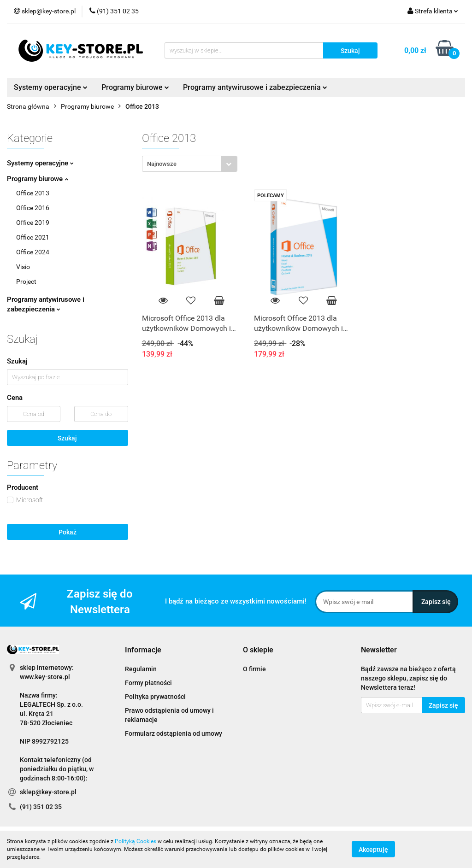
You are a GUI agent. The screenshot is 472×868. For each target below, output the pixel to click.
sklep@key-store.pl (48, 792)
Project (26, 282)
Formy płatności (148, 683)
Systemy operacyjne (51, 87)
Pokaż (68, 532)
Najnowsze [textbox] (162, 164)
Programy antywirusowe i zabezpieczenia (255, 87)
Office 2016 (33, 208)
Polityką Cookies (136, 841)
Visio (23, 267)
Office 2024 (33, 252)
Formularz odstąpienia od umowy (174, 733)
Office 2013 (33, 193)
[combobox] (190, 164)
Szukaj (67, 438)
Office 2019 (33, 223)
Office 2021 (33, 237)
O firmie (254, 669)
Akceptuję (373, 850)
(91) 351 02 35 (41, 807)
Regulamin (141, 669)
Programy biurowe (135, 87)
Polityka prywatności (155, 697)
